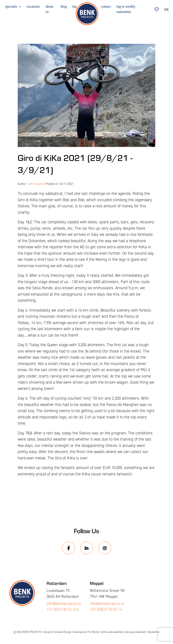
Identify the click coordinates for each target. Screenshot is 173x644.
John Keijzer (35, 184)
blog (64, 6)
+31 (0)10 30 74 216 (63, 609)
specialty (12, 6)
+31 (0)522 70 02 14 (106, 609)
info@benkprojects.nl (64, 603)
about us (49, 9)
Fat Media (93, 632)
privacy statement (136, 632)
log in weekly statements (126, 9)
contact (106, 6)
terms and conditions (112, 632)
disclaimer (154, 632)
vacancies (33, 6)
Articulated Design (61, 632)
